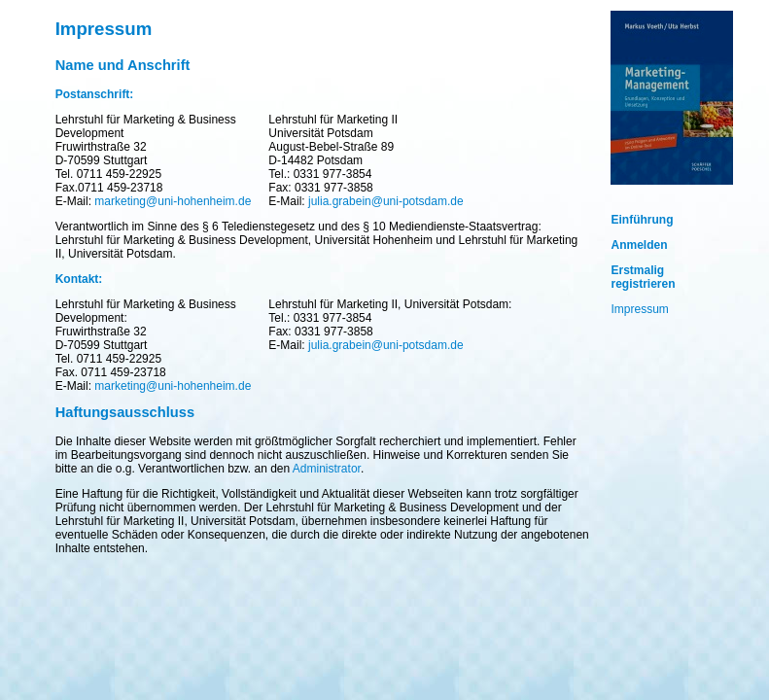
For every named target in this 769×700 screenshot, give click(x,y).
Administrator (327, 469)
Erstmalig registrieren (644, 277)
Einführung (643, 220)
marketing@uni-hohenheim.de (173, 201)
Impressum (640, 309)
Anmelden (640, 245)
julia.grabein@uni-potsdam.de (386, 201)
